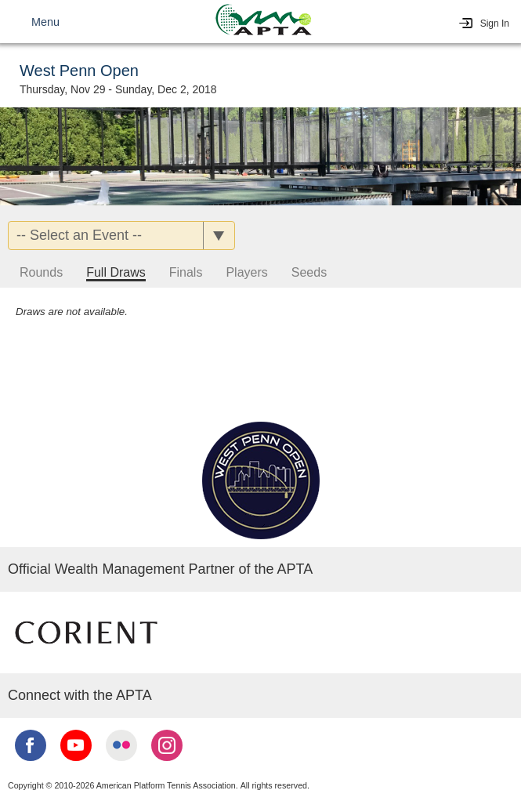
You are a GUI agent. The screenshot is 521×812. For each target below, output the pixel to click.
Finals (186, 272)
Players (246, 272)
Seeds (309, 272)
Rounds (41, 272)
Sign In (495, 24)
